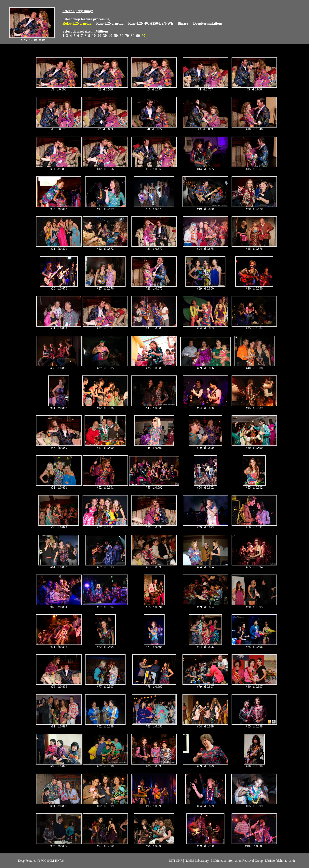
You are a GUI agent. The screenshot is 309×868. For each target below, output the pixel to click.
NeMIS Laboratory (197, 861)
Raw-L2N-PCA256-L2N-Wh (151, 23)
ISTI (172, 861)
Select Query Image (78, 11)
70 (127, 36)
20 (99, 36)
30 (105, 36)
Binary (183, 23)
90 (138, 36)
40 (110, 36)
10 (94, 36)
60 (121, 36)
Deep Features (27, 861)
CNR (179, 861)
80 (133, 36)
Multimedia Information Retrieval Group (237, 861)
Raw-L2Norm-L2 (110, 23)
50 (116, 36)
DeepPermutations (208, 23)
